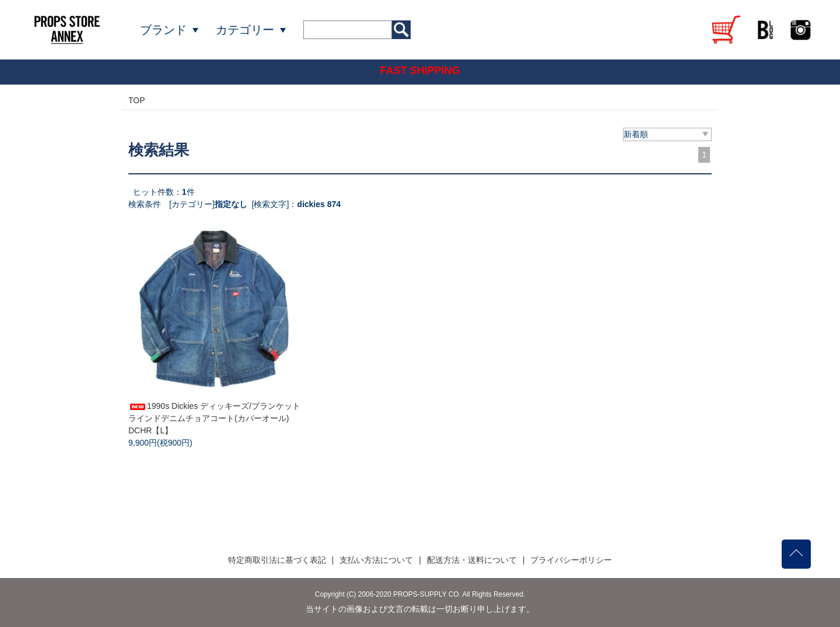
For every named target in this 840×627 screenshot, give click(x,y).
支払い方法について (376, 560)
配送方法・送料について (472, 560)
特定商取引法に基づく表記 (277, 560)
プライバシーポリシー (571, 560)
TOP (137, 100)
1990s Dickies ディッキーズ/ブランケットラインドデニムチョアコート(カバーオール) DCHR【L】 (214, 418)
